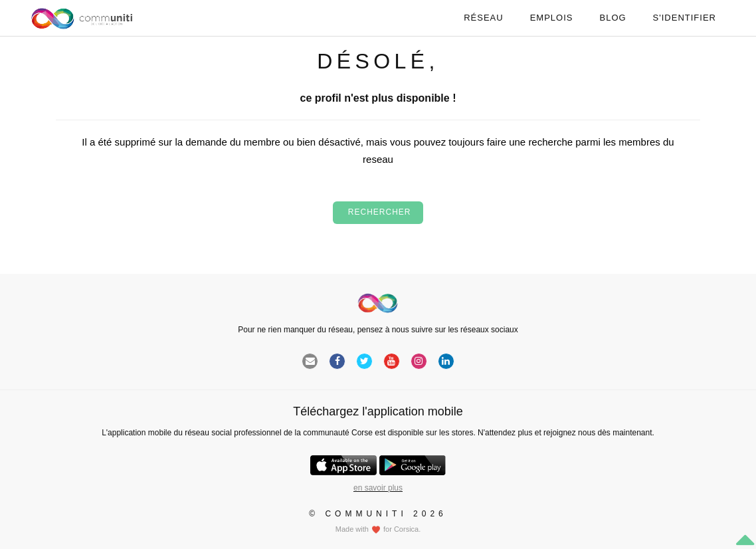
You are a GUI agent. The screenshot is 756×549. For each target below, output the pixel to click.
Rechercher (378, 212)
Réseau (483, 18)
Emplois (552, 18)
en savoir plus (378, 488)
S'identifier (685, 18)
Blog (613, 18)
